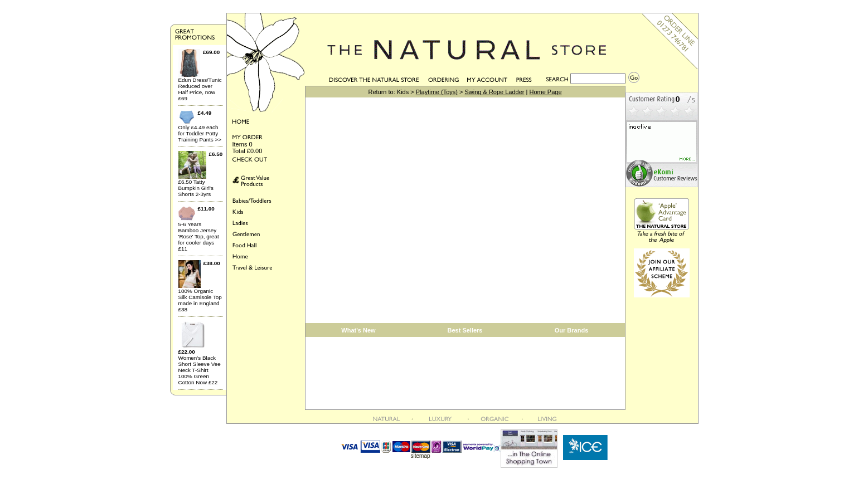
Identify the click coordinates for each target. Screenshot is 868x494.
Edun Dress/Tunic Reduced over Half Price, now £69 (200, 89)
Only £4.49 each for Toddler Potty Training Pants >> (200, 133)
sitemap (420, 456)
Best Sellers (465, 330)
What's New (358, 330)
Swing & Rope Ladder (494, 92)
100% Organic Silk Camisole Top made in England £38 (200, 300)
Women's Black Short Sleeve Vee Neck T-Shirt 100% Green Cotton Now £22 (200, 370)
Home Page (545, 92)
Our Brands (572, 330)
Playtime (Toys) (437, 92)
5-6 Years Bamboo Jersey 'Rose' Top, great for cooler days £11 (199, 236)
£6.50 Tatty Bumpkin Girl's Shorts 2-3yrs (196, 188)
